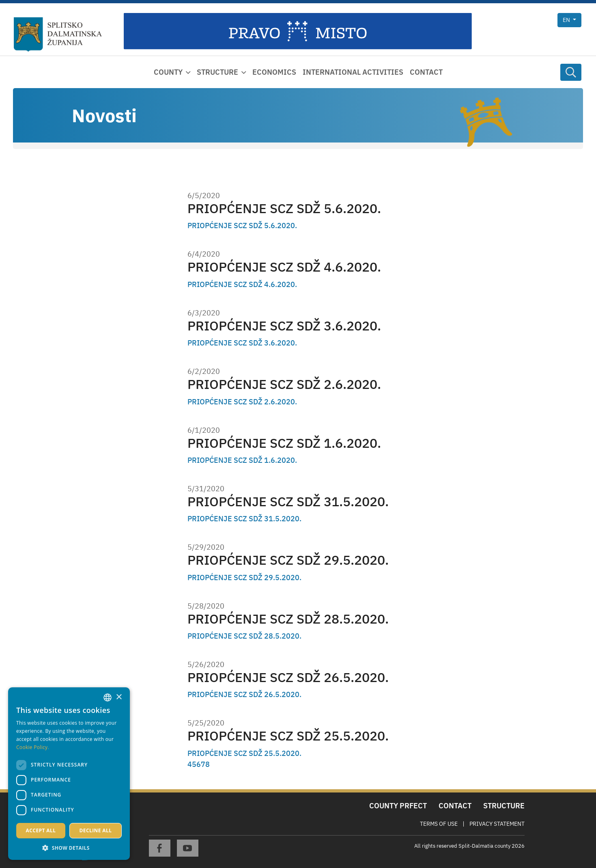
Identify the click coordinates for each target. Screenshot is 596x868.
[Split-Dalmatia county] (58, 35)
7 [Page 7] (203, 764)
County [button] (168, 72)
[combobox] (108, 697)
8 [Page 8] (208, 764)
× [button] (119, 697)
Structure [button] (217, 72)
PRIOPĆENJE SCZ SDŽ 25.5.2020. (288, 736)
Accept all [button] (41, 830)
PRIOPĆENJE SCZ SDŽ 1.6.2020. (284, 443)
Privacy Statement (497, 824)
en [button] (567, 20)
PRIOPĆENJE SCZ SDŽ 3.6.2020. (284, 326)
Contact (426, 72)
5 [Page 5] (194, 764)
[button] (69, 848)
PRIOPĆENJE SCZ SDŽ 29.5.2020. (288, 560)
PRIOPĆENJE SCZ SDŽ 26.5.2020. (288, 677)
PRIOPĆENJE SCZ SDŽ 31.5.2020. (288, 502)
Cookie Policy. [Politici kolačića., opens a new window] (33, 747)
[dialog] (69, 774)
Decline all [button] (96, 830)
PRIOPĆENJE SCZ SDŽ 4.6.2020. (284, 267)
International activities (353, 72)
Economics (274, 72)
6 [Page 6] (199, 764)
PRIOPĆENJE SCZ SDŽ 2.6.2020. (284, 384)
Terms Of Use (439, 824)
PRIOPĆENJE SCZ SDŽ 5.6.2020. (284, 208)
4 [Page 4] (190, 764)
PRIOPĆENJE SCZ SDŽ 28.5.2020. (288, 619)
